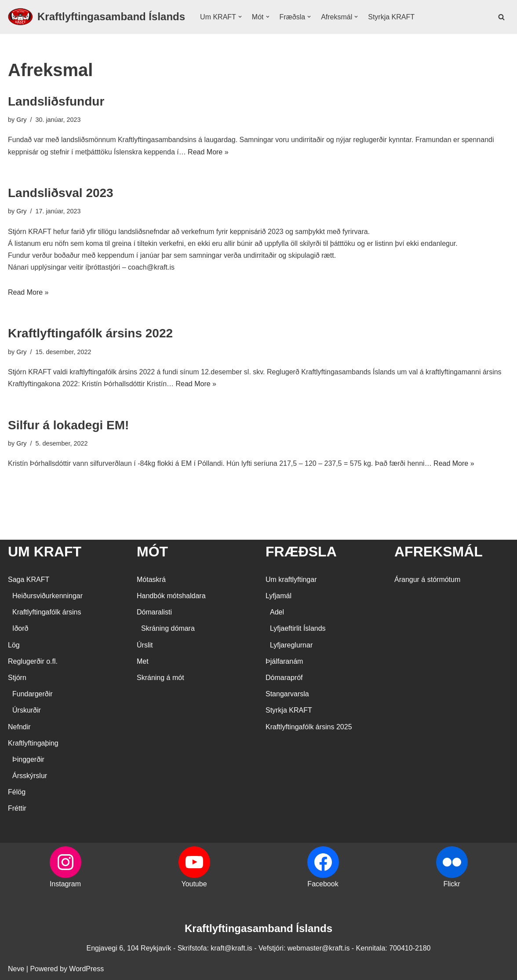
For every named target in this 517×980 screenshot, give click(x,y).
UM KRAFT (45, 552)
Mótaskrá (151, 580)
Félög (17, 792)
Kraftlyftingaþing (33, 743)
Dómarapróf (284, 678)
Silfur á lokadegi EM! (68, 425)
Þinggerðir (28, 759)
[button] (240, 17)
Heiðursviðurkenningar (47, 596)
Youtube (194, 884)
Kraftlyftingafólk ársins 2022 (90, 333)
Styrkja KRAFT (391, 17)
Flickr (451, 884)
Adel (277, 612)
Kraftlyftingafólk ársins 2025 (309, 727)
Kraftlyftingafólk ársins (47, 612)
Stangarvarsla (287, 694)
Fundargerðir (33, 694)
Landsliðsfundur (56, 101)
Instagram (65, 884)
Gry (21, 120)
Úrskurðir (27, 710)
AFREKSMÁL (439, 552)
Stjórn (17, 678)
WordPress (86, 969)
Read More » (208, 152)
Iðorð (20, 628)
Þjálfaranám (284, 661)
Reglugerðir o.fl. (33, 661)
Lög (14, 645)
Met (143, 661)
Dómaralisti (154, 612)
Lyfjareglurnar (291, 645)
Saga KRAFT (29, 580)
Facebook (323, 884)
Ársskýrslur (30, 776)
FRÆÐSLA (301, 552)
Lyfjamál (279, 596)
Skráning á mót (160, 678)
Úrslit (145, 645)
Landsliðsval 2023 (61, 193)
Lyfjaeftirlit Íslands (298, 628)
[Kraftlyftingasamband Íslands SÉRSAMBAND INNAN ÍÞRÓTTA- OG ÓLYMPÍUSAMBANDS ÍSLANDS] (96, 17)
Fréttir (17, 808)
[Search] (501, 17)
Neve (16, 969)
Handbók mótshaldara (171, 596)
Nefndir (19, 727)
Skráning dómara (168, 628)
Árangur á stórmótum (427, 580)
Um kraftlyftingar (291, 580)
